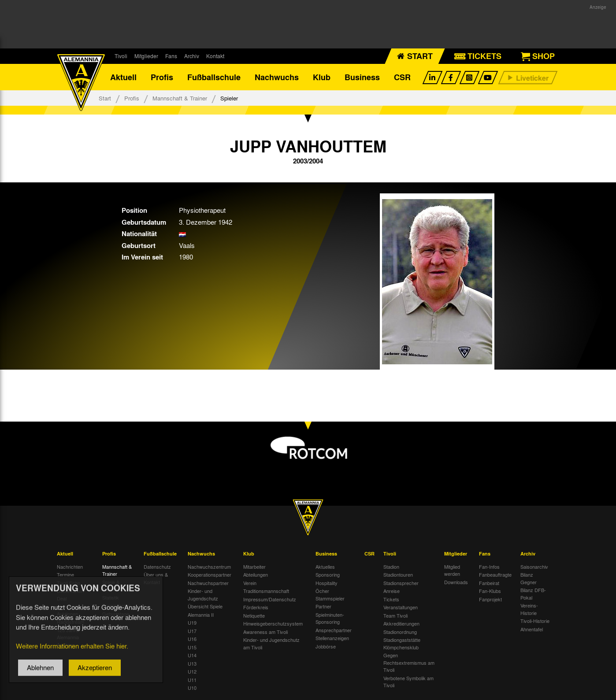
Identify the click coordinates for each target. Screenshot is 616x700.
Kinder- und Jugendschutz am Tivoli (271, 643)
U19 (192, 622)
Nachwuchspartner (208, 583)
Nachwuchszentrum (209, 567)
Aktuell (123, 77)
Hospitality (327, 583)
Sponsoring (328, 574)
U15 (192, 647)
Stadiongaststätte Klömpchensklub (402, 643)
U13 (192, 663)
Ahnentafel (532, 629)
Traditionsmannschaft (266, 591)
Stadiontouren (398, 574)
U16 (192, 639)
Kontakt (215, 56)
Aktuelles (325, 567)
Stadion (391, 567)
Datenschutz (157, 567)
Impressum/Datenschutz (270, 599)
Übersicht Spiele (205, 606)
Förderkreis (256, 607)
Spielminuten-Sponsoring (330, 618)
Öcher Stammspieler (330, 594)
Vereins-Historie (529, 609)
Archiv (192, 56)
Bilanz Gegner (529, 578)
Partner (323, 606)
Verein (250, 583)
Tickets (391, 599)
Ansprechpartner (334, 630)
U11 (192, 680)
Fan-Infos (489, 567)
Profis (162, 77)
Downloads (456, 582)
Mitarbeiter (254, 567)
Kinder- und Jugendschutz (203, 594)
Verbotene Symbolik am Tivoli (408, 682)
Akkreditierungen (401, 623)
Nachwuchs (277, 77)
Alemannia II (201, 615)
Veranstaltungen (401, 607)
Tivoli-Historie (535, 621)
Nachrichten (70, 567)
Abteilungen (256, 574)
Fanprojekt (490, 599)
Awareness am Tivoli (265, 632)
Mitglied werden (452, 570)
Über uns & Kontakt (156, 578)
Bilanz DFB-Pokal (533, 594)
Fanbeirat (489, 583)
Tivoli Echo (69, 583)
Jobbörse (326, 646)
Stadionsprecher (401, 583)
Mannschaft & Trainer (180, 98)
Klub (322, 77)
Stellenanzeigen (332, 638)
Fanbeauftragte (495, 574)
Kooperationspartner (210, 574)
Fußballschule (214, 77)
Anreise (391, 591)
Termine (65, 574)
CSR (402, 77)
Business (362, 77)
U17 (192, 631)
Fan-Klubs (490, 591)
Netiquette (254, 615)
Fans (171, 56)
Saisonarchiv (534, 567)
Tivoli (121, 56)
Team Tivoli (395, 615)
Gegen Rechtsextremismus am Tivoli (409, 662)
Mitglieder (146, 56)
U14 (192, 655)
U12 (192, 671)
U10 (192, 688)
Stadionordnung (400, 632)
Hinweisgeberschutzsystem (273, 623)
